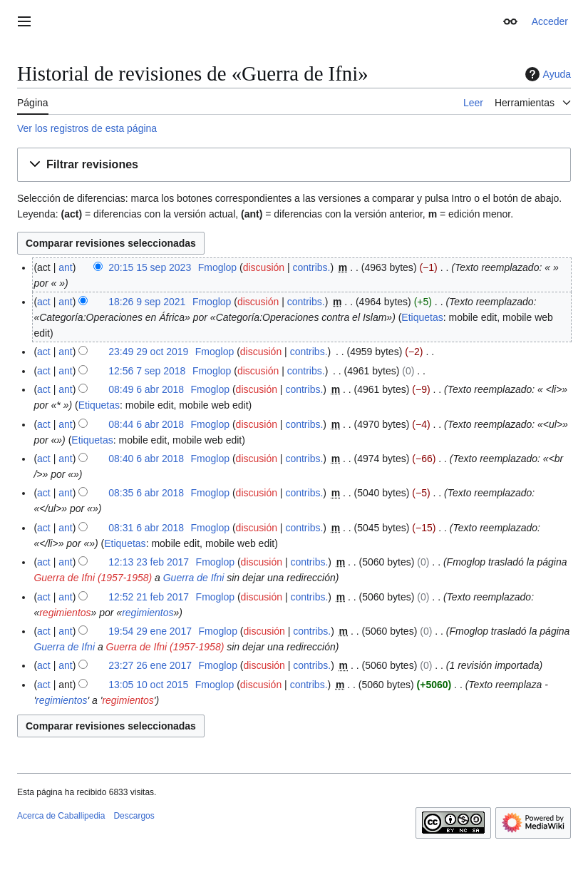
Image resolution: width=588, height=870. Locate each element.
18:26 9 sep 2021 (147, 302)
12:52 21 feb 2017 (149, 597)
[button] (294, 165)
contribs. (312, 267)
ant (65, 267)
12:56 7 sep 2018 (147, 371)
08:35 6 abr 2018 (146, 493)
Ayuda (546, 74)
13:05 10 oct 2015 (148, 685)
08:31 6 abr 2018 (146, 528)
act (44, 302)
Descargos (134, 816)
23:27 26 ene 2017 (150, 665)
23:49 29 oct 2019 (148, 352)
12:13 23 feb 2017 (149, 562)
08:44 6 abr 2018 (146, 424)
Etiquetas (422, 317)
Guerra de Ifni (194, 578)
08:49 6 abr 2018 (146, 389)
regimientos (65, 613)
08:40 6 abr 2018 (146, 459)
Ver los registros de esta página (87, 128)
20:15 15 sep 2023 (150, 267)
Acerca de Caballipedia (61, 816)
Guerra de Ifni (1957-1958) (93, 578)
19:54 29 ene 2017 (150, 631)
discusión (264, 267)
